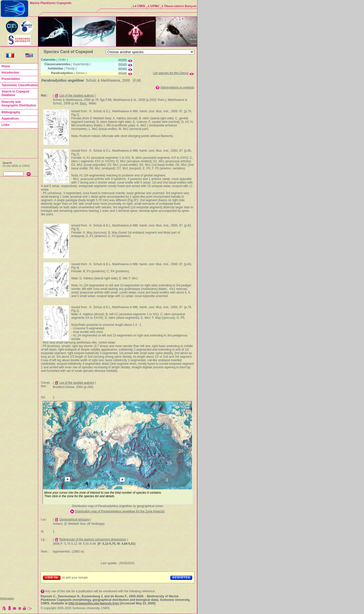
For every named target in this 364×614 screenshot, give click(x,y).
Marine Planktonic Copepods (51, 3)
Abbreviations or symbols (177, 87)
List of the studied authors (77, 96)
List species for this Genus (171, 73)
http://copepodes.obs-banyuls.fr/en (94, 603)
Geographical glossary (74, 519)
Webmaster (7, 598)
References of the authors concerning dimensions (93, 539)
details (123, 60)
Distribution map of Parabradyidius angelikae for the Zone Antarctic (120, 511)
